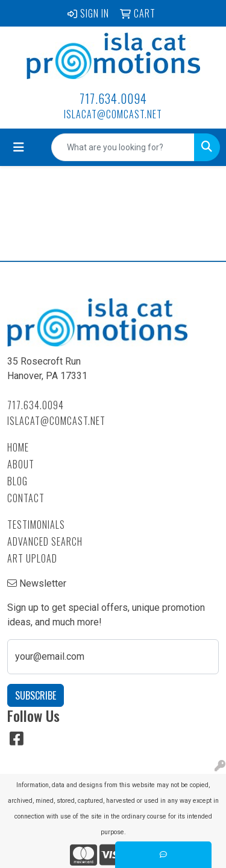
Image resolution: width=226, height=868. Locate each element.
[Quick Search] (123, 147)
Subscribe (36, 695)
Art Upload (32, 558)
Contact (26, 498)
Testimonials (36, 525)
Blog (17, 481)
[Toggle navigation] (19, 147)
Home (18, 447)
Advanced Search (45, 541)
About (21, 464)
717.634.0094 (113, 98)
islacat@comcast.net (113, 114)
